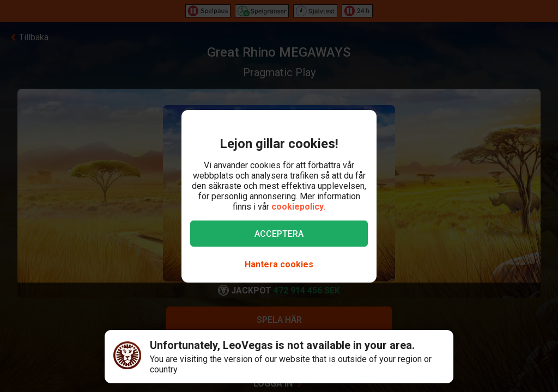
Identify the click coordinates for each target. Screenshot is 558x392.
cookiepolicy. (298, 207)
